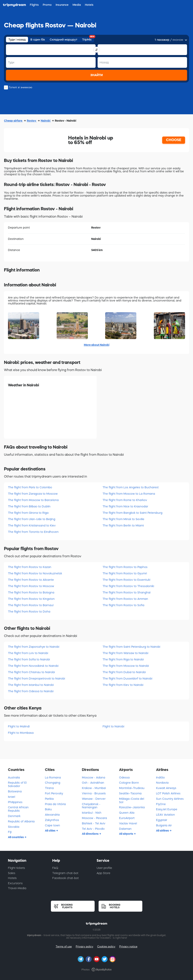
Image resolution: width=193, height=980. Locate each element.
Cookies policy (106, 947)
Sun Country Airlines (170, 799)
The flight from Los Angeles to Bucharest (131, 487)
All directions (91, 834)
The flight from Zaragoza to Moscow (33, 494)
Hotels (12, 878)
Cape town (52, 825)
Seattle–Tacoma (130, 793)
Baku (48, 809)
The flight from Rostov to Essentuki (126, 580)
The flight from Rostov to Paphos (125, 567)
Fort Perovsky (54, 793)
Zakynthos (52, 820)
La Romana (53, 777)
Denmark (14, 816)
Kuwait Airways (166, 788)
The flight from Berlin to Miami (123, 525)
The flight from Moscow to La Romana (129, 494)
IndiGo (160, 777)
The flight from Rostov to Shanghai (127, 592)
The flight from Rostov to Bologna (31, 592)
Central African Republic (18, 809)
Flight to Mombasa (21, 733)
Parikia (49, 799)
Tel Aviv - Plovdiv (93, 829)
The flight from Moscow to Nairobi (126, 666)
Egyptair (162, 820)
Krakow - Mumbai (94, 788)
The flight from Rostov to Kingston (31, 599)
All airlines (163, 831)
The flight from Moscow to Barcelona (33, 500)
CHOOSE (174, 140)
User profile (104, 868)
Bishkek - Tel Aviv (94, 823)
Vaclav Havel (128, 823)
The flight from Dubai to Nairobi (124, 672)
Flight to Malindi (19, 726)
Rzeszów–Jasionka (132, 807)
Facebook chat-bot (65, 878)
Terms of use (64, 947)
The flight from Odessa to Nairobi (31, 691)
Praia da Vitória (55, 804)
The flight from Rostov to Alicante (31, 580)
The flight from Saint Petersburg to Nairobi (131, 647)
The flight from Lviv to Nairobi (28, 653)
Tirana (49, 788)
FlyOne (161, 804)
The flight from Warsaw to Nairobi (125, 653)
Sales (12, 873)
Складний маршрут (64, 40)
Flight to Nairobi (113, 726)
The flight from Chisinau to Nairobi (31, 672)
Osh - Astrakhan (93, 783)
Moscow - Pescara (94, 818)
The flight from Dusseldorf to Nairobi (127, 679)
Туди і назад (17, 40)
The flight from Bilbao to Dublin (29, 506)
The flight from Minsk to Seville (123, 519)
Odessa (124, 777)
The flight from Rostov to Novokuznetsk (35, 573)
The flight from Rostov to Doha (29, 612)
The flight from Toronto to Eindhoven (33, 532)
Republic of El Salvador (17, 784)
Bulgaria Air (164, 825)
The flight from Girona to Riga (28, 513)
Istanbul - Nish (92, 813)
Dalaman (125, 829)
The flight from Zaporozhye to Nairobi (34, 647)
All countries (16, 837)
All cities (50, 831)
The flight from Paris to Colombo (30, 487)
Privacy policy (84, 947)
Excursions (15, 883)
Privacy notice (128, 947)
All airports (126, 834)
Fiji (10, 832)
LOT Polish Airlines (168, 793)
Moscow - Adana (94, 777)
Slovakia (14, 827)
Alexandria (52, 815)
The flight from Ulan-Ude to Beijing (32, 519)
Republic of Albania (21, 821)
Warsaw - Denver (94, 799)
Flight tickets (16, 868)
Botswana (15, 791)
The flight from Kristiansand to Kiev (32, 525)
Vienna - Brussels (94, 793)
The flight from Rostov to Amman (125, 599)
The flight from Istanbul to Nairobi (31, 685)
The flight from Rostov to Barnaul (31, 605)
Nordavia (162, 783)
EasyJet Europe (167, 809)
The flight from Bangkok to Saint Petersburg (132, 513)
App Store (103, 873)
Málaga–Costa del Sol (132, 800)
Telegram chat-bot (65, 873)
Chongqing (53, 783)
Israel (12, 797)
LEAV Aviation (165, 815)
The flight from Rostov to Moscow (31, 586)
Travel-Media (17, 888)
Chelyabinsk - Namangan (91, 806)
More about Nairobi (97, 345)
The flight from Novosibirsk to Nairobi (33, 666)
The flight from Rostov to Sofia (123, 605)
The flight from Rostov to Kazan (30, 567)
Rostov (32, 121)
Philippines (15, 802)
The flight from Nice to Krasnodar (125, 506)
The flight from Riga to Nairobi (123, 659)
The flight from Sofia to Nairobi (29, 659)
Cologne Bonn (129, 783)
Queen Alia (127, 813)
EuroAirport (127, 818)
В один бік (38, 40)
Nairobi (46, 121)
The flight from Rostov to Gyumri (125, 573)
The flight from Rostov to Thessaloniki (128, 586)
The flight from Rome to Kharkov (125, 500)
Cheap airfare (13, 121)
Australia (14, 777)
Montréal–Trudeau (132, 788)
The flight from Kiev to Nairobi (123, 685)
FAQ (55, 868)
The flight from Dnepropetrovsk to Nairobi (36, 679)
